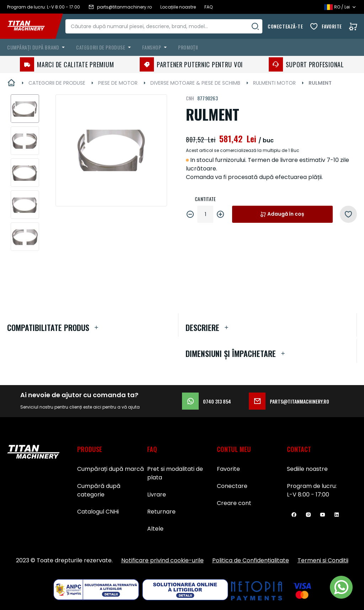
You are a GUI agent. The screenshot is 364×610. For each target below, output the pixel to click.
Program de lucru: (312, 486)
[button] (25, 109)
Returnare (161, 512)
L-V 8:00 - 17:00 (308, 495)
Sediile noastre (307, 469)
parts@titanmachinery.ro (289, 401)
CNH (190, 98)
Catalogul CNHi (98, 512)
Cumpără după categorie (99, 490)
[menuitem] (37, 47)
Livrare (157, 495)
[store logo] (31, 26)
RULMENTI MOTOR (274, 83)
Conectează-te (285, 26)
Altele (155, 529)
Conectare (232, 486)
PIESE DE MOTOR (118, 83)
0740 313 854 (207, 401)
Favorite (332, 26)
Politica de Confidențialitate (251, 560)
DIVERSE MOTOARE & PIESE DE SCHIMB (195, 83)
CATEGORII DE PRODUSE (57, 83)
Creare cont (234, 503)
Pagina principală (11, 83)
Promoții (188, 47)
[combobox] (168, 26)
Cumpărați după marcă (111, 469)
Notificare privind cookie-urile (162, 560)
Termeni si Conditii (323, 560)
